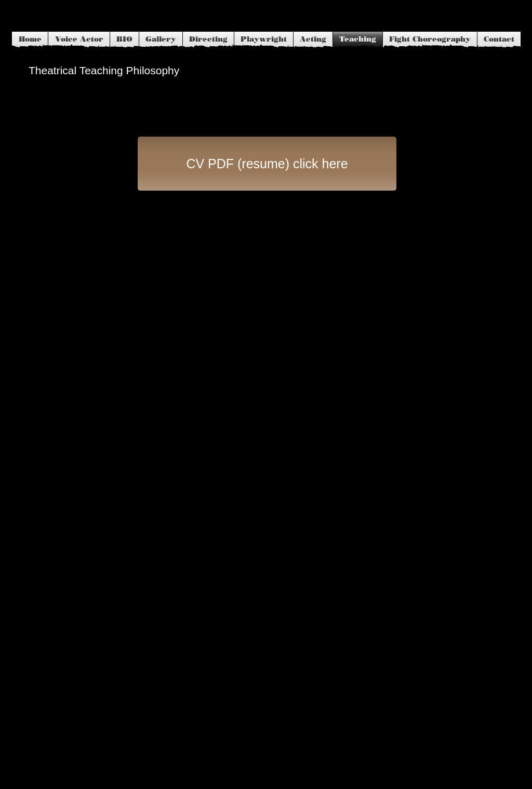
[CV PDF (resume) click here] (267, 164)
